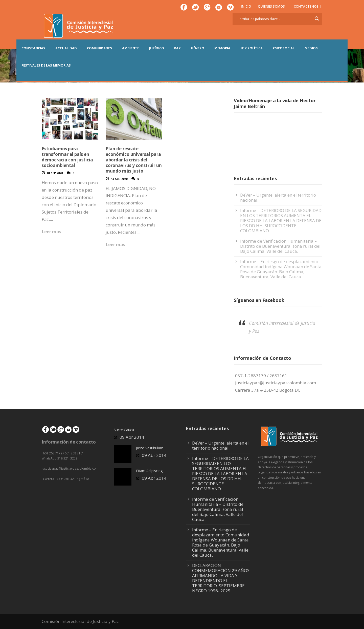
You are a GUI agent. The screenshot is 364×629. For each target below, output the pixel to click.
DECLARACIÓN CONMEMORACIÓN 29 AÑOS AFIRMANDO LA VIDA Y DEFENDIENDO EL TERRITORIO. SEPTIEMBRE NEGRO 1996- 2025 (221, 578)
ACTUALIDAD (66, 48)
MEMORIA (222, 48)
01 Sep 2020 (55, 173)
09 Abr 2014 (132, 437)
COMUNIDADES (99, 48)
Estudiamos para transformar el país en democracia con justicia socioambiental (67, 157)
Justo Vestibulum (150, 448)
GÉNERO (198, 48)
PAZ (177, 48)
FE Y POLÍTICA (252, 48)
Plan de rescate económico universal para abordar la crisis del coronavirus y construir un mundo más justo (134, 160)
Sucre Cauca (124, 430)
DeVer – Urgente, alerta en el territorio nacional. (278, 197)
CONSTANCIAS (33, 48)
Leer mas (51, 232)
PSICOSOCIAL (284, 48)
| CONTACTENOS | (306, 6)
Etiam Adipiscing (149, 471)
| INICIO (245, 6)
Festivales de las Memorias (46, 65)
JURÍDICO (157, 48)
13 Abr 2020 (119, 179)
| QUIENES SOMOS (270, 6)
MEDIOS (311, 48)
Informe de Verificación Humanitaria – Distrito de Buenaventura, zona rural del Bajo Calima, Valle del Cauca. (280, 246)
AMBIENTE (131, 48)
